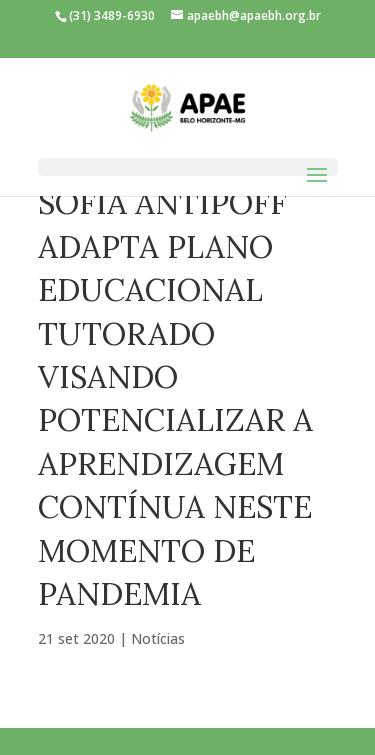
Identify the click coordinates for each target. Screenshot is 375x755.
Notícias (158, 638)
